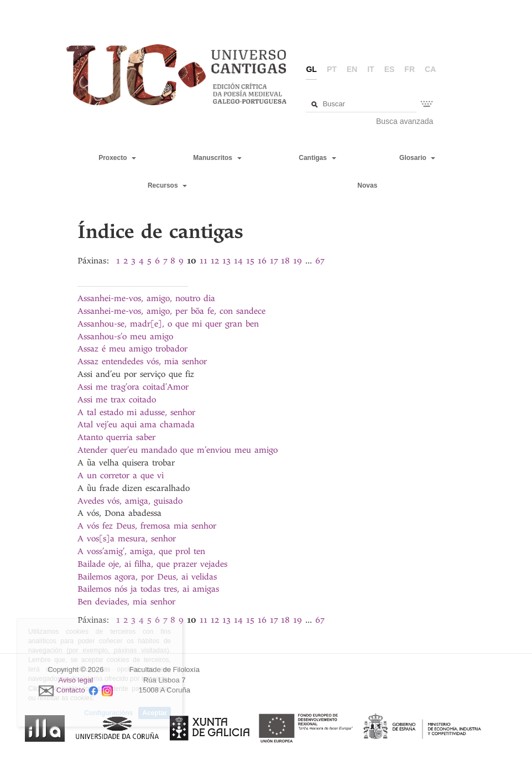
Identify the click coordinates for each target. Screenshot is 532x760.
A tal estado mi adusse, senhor (136, 412)
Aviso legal (76, 680)
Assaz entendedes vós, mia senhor (142, 361)
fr (410, 69)
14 (238, 261)
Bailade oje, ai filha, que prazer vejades (152, 564)
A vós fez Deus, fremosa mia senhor (147, 526)
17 (274, 261)
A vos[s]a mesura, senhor (127, 539)
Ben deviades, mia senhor (126, 602)
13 (226, 261)
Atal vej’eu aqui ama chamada (136, 425)
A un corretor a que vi (121, 475)
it (371, 69)
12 (215, 261)
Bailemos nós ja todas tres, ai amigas (148, 589)
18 (285, 261)
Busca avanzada (405, 121)
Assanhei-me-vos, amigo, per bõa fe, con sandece (171, 311)
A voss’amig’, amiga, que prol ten (141, 551)
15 (250, 261)
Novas (367, 185)
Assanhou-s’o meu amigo (125, 337)
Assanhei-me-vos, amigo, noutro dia (146, 298)
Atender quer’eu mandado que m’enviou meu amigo (178, 450)
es (390, 69)
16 (262, 261)
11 (204, 261)
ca (430, 69)
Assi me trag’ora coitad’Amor (133, 387)
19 (298, 261)
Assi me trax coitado (117, 400)
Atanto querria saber (116, 437)
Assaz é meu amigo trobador (132, 349)
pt (332, 69)
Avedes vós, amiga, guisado (130, 501)
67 (320, 261)
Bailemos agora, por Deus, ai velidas (147, 577)
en (352, 69)
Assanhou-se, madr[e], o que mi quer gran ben (168, 324)
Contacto (71, 691)
